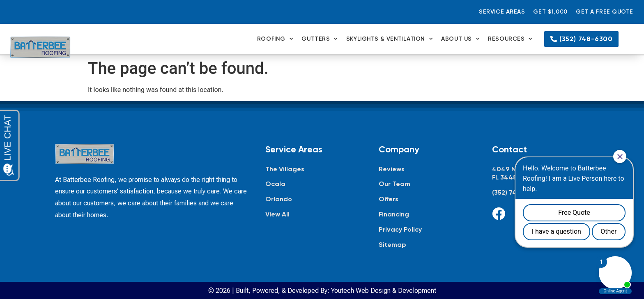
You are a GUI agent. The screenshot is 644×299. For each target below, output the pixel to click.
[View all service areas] (314, 215)
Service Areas (502, 12)
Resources (510, 39)
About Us (460, 39)
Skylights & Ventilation (390, 39)
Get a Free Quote (605, 12)
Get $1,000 (550, 12)
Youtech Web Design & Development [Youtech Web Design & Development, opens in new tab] (384, 291)
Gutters (320, 39)
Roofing (275, 39)
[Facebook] (499, 214)
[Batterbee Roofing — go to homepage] (40, 47)
